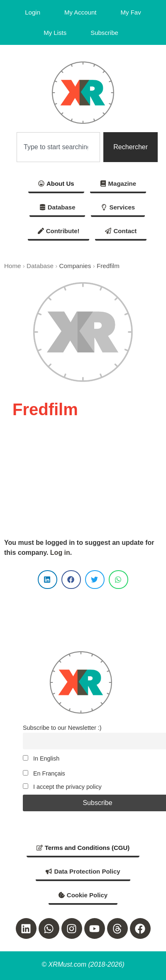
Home (13, 266)
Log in (60, 553)
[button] (48, 580)
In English (41, 758)
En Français (44, 773)
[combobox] (58, 147)
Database (40, 266)
